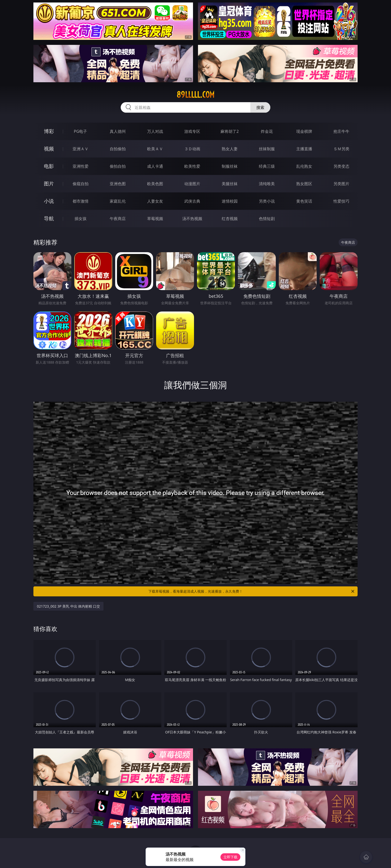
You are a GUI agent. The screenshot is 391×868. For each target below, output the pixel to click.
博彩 (49, 131)
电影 (49, 166)
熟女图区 (304, 184)
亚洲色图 (118, 184)
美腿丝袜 (230, 184)
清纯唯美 (267, 184)
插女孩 (81, 219)
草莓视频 (155, 219)
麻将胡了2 (230, 131)
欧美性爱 (192, 166)
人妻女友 (155, 201)
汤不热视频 (192, 219)
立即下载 (230, 857)
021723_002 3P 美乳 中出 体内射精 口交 (68, 606)
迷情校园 (230, 201)
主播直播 (304, 149)
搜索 (260, 107)
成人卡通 (155, 166)
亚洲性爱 (81, 166)
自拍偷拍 (118, 149)
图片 (49, 184)
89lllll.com (195, 95)
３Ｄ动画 (192, 149)
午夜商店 (118, 219)
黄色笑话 (304, 201)
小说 (49, 201)
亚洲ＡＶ (81, 149)
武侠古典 (192, 201)
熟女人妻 (230, 149)
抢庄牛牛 (341, 131)
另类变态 (341, 166)
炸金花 (267, 131)
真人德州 (118, 131)
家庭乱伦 (118, 201)
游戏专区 (192, 131)
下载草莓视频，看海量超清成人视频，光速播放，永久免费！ (252, 591)
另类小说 (267, 201)
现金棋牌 (304, 131)
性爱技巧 (341, 201)
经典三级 (267, 166)
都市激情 (81, 201)
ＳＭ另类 (341, 149)
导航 (49, 218)
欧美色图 (155, 184)
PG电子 (80, 131)
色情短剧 (267, 219)
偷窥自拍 (81, 184)
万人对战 (155, 131)
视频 (49, 149)
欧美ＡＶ (155, 149)
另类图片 (341, 184)
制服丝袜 (230, 166)
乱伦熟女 (304, 166)
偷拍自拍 (118, 166)
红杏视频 (230, 219)
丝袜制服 (267, 149)
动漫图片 (192, 184)
